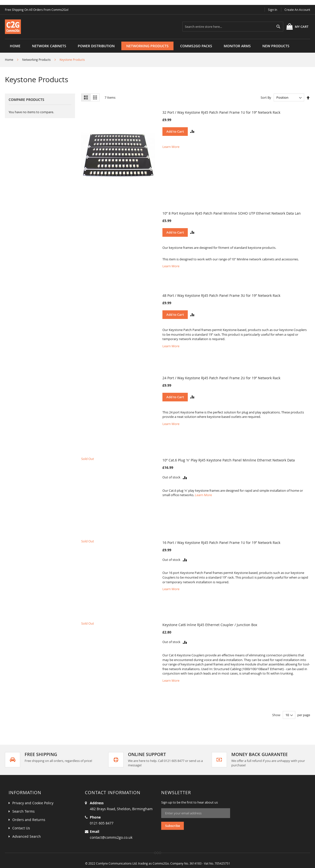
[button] (192, 131)
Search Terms (24, 811)
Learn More (171, 147)
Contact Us (21, 828)
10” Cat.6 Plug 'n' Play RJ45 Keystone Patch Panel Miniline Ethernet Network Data (229, 460)
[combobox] (233, 27)
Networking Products (36, 60)
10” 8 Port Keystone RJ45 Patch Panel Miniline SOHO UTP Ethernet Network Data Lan (232, 213)
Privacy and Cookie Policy (33, 803)
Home (15, 46)
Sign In (273, 10)
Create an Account (297, 10)
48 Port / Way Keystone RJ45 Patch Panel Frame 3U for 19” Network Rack (221, 295)
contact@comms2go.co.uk (111, 837)
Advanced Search (27, 836)
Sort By (266, 97)
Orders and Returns (29, 820)
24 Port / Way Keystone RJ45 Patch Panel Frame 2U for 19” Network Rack (221, 378)
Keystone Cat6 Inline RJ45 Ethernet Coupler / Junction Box (210, 625)
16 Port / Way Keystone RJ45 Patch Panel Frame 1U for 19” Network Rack (221, 543)
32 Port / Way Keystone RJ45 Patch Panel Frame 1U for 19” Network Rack (221, 112)
